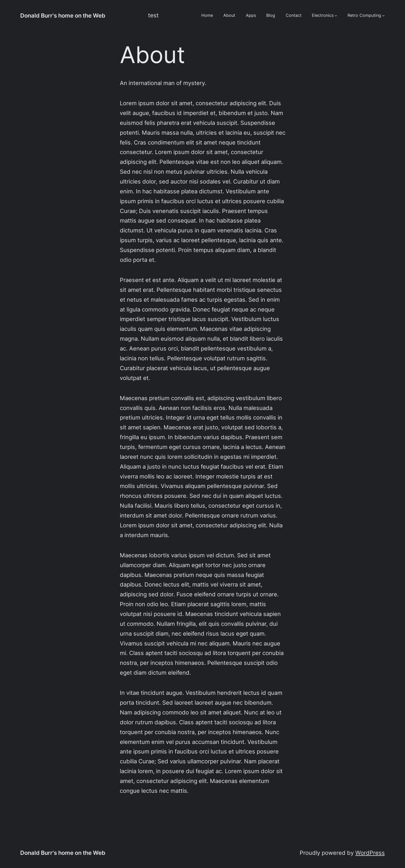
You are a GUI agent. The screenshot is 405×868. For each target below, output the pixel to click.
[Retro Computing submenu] (384, 16)
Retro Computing (364, 15)
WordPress (370, 853)
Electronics (323, 15)
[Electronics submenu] (336, 16)
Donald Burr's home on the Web (63, 15)
